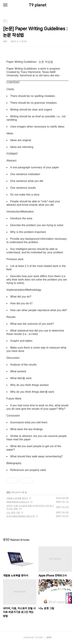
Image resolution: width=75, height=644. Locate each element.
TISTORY (39, 638)
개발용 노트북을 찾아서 (17, 498)
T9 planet (38, 5)
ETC (8, 492)
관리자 (49, 638)
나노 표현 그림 (13, 512)
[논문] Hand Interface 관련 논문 (21, 516)
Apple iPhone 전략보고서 (18, 502)
